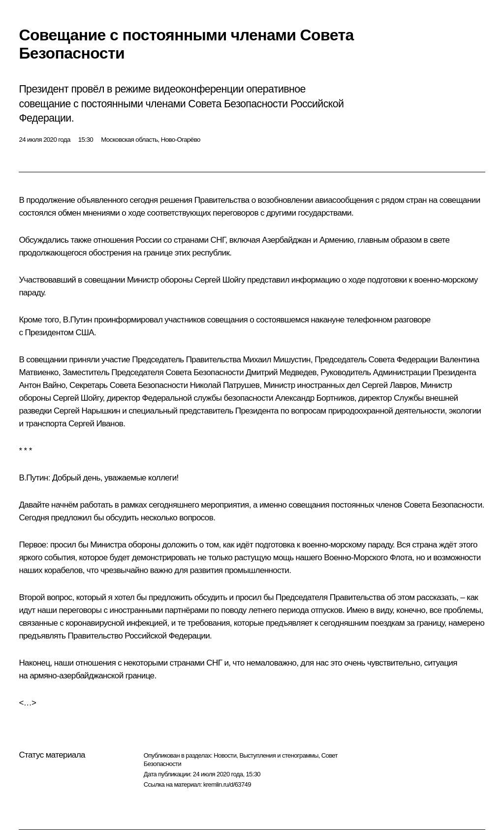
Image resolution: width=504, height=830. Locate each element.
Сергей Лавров (389, 385)
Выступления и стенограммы (279, 755)
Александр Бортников (315, 398)
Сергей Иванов (96, 424)
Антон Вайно (42, 385)
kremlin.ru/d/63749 (227, 784)
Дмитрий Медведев (281, 372)
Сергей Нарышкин (87, 411)
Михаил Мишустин (277, 360)
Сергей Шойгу (220, 280)
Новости (225, 755)
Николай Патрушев (225, 385)
